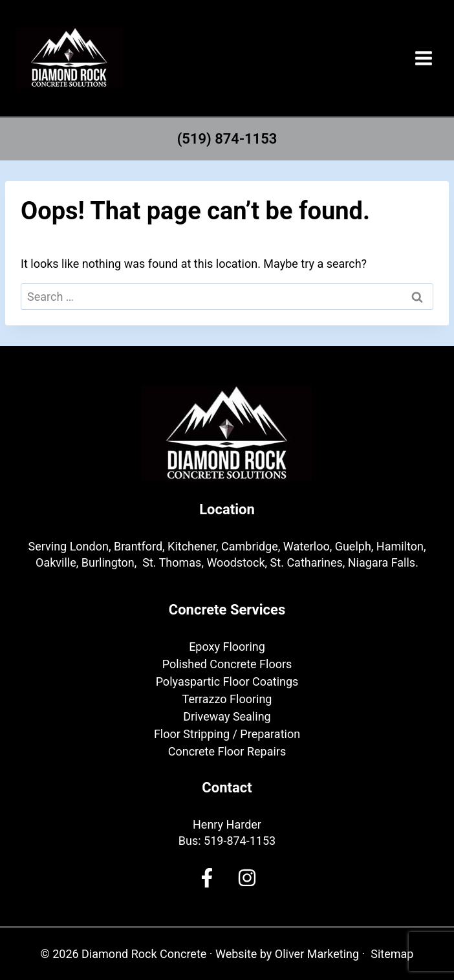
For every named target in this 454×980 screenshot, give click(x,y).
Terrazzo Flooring (227, 699)
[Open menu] (423, 58)
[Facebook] (207, 878)
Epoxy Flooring (227, 647)
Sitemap (392, 954)
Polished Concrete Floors (227, 664)
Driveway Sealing (227, 716)
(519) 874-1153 (227, 139)
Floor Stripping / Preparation (227, 734)
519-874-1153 (240, 841)
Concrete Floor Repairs (227, 751)
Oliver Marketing (317, 954)
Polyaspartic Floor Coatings (227, 681)
